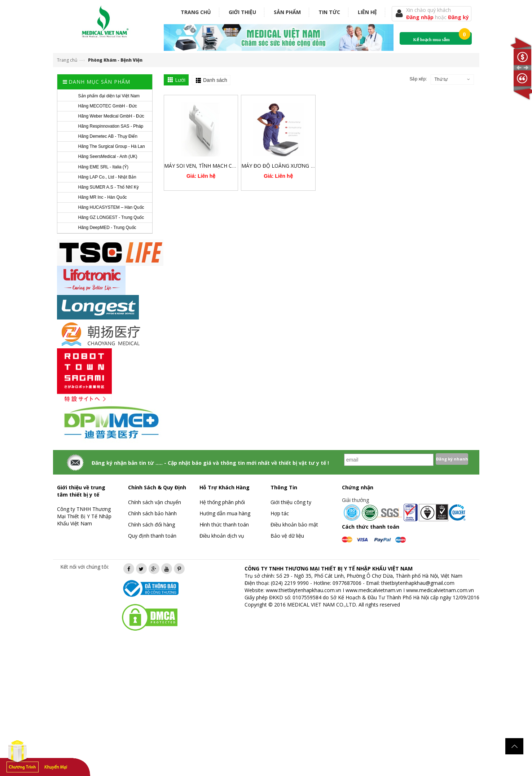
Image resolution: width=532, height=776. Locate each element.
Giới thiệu (242, 12)
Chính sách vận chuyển (155, 502)
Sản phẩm (287, 12)
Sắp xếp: (418, 79)
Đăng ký (458, 17)
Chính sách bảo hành (152, 513)
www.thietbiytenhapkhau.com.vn (304, 590)
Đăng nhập (421, 17)
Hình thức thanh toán (224, 524)
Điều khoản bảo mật (294, 524)
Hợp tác (280, 513)
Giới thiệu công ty (291, 502)
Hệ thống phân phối (222, 502)
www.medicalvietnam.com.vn (440, 590)
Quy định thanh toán (152, 536)
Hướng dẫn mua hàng (225, 513)
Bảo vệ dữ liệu (287, 536)
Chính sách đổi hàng (151, 524)
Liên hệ (367, 12)
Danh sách (215, 80)
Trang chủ (196, 12)
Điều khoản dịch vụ (222, 536)
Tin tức (329, 12)
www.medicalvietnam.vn (374, 590)
